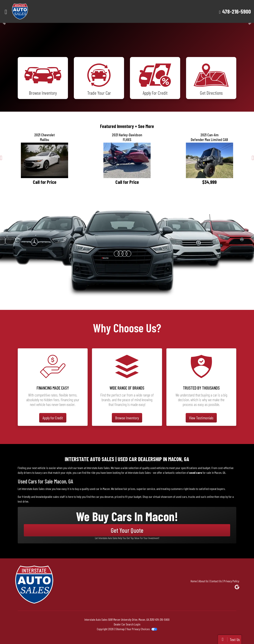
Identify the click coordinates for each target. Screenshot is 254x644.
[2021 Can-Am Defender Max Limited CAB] (209, 160)
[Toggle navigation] (6, 11)
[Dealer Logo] (31, 11)
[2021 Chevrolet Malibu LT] (45, 160)
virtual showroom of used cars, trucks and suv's (180, 497)
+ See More (144, 126)
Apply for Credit (53, 418)
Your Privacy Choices (142, 629)
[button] (1, 158)
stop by (224, 497)
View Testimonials (201, 418)
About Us (203, 581)
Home (194, 581)
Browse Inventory (127, 418)
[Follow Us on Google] (237, 587)
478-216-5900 (236, 11)
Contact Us (216, 581)
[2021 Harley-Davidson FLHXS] (127, 160)
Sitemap (120, 629)
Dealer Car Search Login (127, 624)
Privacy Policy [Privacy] (231, 581)
